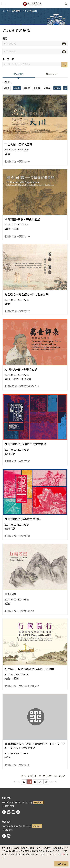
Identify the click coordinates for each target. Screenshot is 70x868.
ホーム (6, 11)
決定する (61, 864)
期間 (5, 38)
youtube (13, 812)
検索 (64, 64)
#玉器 (37, 88)
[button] (60, 4)
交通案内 (38, 802)
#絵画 (17, 88)
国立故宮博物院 (32, 4)
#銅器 (47, 88)
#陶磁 (27, 88)
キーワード (8, 59)
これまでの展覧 (30, 11)
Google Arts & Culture (18, 812)
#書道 (7, 88)
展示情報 (16, 11)
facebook (4, 812)
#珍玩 (57, 88)
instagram (9, 812)
